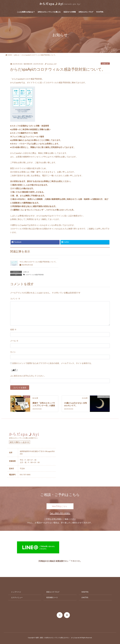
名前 (13, 329)
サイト (13, 352)
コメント (15, 298)
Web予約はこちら (59, 506)
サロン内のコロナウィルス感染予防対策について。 (38, 262)
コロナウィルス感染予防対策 (34, 275)
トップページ (16, 592)
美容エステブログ (53, 592)
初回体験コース (52, 597)
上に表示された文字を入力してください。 (28, 376)
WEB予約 (85, 592)
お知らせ (105, 64)
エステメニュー (17, 597)
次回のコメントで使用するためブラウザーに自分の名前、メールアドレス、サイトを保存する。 (52, 363)
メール (14, 341)
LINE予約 (85, 597)
